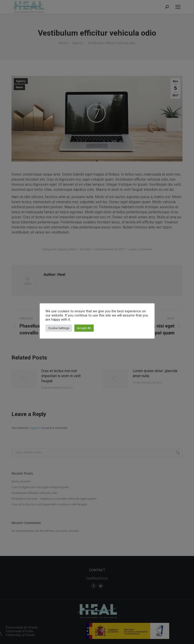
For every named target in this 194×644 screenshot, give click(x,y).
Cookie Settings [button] (59, 328)
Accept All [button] (84, 328)
